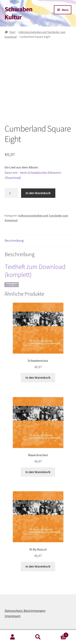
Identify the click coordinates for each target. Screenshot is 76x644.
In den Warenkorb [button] (38, 377)
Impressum (13, 616)
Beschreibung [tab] (14, 240)
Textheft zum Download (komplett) (35, 271)
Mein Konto (13, 637)
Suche (38, 637)
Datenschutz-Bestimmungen (25, 611)
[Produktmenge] (12, 193)
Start (12, 32)
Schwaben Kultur (19, 13)
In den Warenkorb (38, 193)
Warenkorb (60, 634)
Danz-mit (12, 285)
